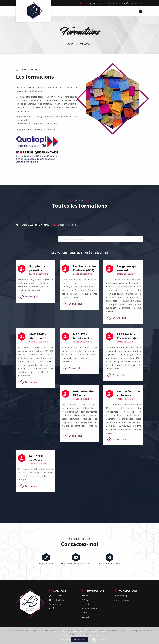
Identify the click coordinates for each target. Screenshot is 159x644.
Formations (86, 44)
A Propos (86, 600)
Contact (85, 617)
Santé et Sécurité (66, 225)
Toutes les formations (33, 225)
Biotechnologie (121, 596)
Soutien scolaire (89, 608)
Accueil (71, 44)
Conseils (86, 613)
